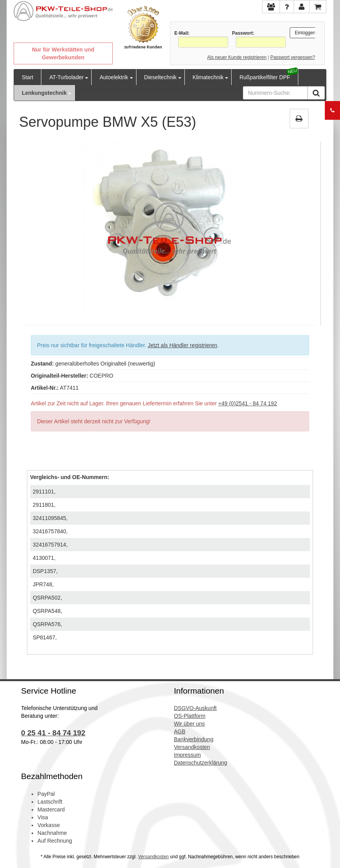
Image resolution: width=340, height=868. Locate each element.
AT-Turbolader (66, 77)
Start (28, 77)
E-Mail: (182, 33)
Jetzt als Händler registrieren (182, 345)
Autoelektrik (114, 77)
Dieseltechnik (160, 77)
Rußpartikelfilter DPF (265, 77)
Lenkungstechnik (44, 93)
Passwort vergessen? (293, 57)
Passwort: (243, 33)
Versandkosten (153, 857)
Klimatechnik (208, 77)
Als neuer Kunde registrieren (237, 57)
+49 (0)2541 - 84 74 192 (248, 403)
